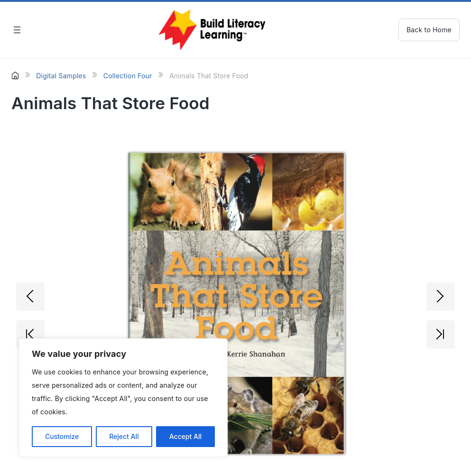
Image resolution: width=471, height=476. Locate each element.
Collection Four (128, 76)
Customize (62, 436)
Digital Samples (61, 76)
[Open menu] (17, 30)
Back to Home (429, 30)
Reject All (124, 436)
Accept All (185, 436)
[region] (123, 398)
